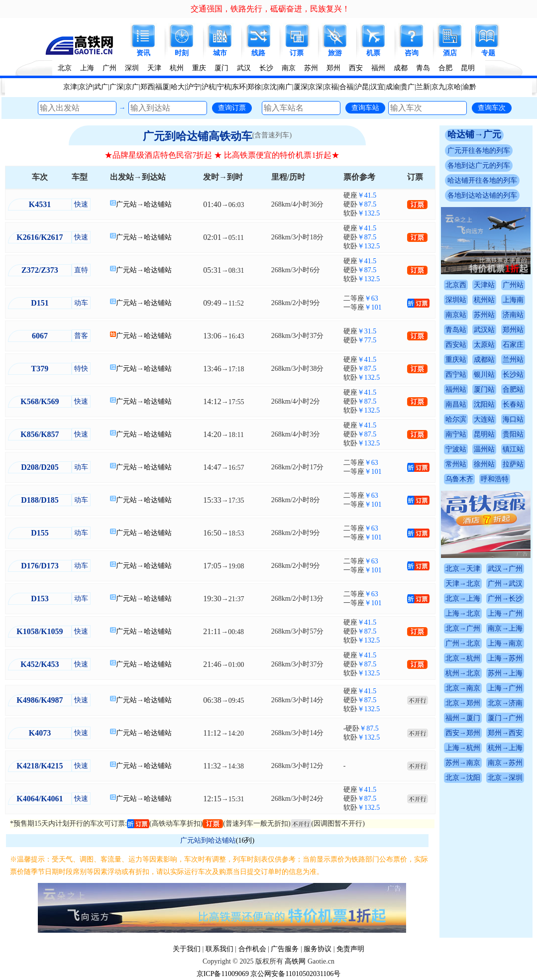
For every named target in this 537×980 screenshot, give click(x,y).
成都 (401, 68)
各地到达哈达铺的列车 (482, 195)
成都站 (484, 360)
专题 (488, 53)
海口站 (513, 419)
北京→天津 (463, 569)
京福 (331, 87)
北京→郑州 (463, 703)
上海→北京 (463, 613)
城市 (220, 53)
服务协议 (318, 949)
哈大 (178, 87)
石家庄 (513, 345)
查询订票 (232, 108)
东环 (239, 87)
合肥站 (513, 389)
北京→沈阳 (463, 778)
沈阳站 (484, 404)
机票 (373, 53)
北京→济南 (505, 703)
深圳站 (456, 300)
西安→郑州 (463, 733)
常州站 (456, 464)
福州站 (456, 389)
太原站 (484, 345)
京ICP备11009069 (223, 974)
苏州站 (484, 315)
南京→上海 (505, 628)
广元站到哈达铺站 (208, 840)
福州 (378, 68)
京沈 (270, 87)
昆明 (468, 68)
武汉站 (484, 330)
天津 (154, 68)
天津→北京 (463, 584)
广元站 (126, 204)
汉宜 (377, 87)
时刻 (182, 53)
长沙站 (513, 375)
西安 (356, 68)
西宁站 (456, 375)
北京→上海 (463, 599)
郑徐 (254, 87)
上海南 (513, 300)
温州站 (484, 449)
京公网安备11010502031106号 (295, 974)
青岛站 (456, 330)
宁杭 (224, 87)
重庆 (199, 68)
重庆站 (456, 360)
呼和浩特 (495, 479)
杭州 (177, 68)
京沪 (86, 87)
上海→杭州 (463, 748)
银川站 (484, 375)
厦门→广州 (505, 718)
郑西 (147, 87)
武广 (101, 87)
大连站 (484, 419)
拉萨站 (513, 464)
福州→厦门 (463, 718)
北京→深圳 (505, 778)
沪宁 (193, 87)
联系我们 (219, 949)
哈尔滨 (456, 419)
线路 (258, 53)
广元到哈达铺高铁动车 (198, 136)
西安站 (456, 345)
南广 (285, 87)
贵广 (408, 87)
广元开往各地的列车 (479, 151)
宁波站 (456, 449)
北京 (65, 68)
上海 (87, 68)
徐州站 (484, 464)
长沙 (266, 68)
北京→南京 (463, 688)
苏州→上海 (505, 673)
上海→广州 (505, 613)
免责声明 (350, 949)
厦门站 (484, 389)
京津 (70, 87)
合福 (346, 87)
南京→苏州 (505, 763)
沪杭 (209, 87)
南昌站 (456, 404)
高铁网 (295, 961)
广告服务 (285, 949)
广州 (109, 68)
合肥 (445, 68)
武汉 (244, 68)
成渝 (393, 87)
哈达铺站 (158, 204)
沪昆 (362, 87)
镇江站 (513, 449)
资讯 (143, 53)
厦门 (221, 68)
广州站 (513, 285)
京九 (438, 87)
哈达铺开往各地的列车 (482, 180)
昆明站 (484, 434)
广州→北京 (463, 643)
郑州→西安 (505, 733)
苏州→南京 (463, 763)
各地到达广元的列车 (479, 165)
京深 (316, 87)
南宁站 (456, 434)
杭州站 (484, 300)
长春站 (513, 404)
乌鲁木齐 (459, 479)
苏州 (311, 68)
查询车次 (492, 108)
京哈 (454, 87)
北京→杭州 (463, 658)
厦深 (301, 87)
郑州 (333, 68)
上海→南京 (505, 643)
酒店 (450, 53)
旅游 (335, 53)
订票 (297, 53)
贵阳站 (513, 434)
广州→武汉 (505, 584)
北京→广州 (463, 628)
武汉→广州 (505, 569)
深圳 (132, 68)
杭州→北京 (463, 673)
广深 (116, 87)
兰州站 (513, 360)
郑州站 (513, 330)
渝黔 (469, 87)
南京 (289, 68)
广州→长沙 (505, 599)
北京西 (456, 285)
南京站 (456, 315)
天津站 (484, 285)
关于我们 (187, 949)
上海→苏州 (505, 658)
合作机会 (252, 949)
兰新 (423, 87)
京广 (132, 87)
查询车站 (365, 108)
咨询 (412, 53)
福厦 (162, 87)
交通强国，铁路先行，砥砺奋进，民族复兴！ (270, 9)
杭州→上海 (505, 748)
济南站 (513, 315)
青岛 (423, 68)
